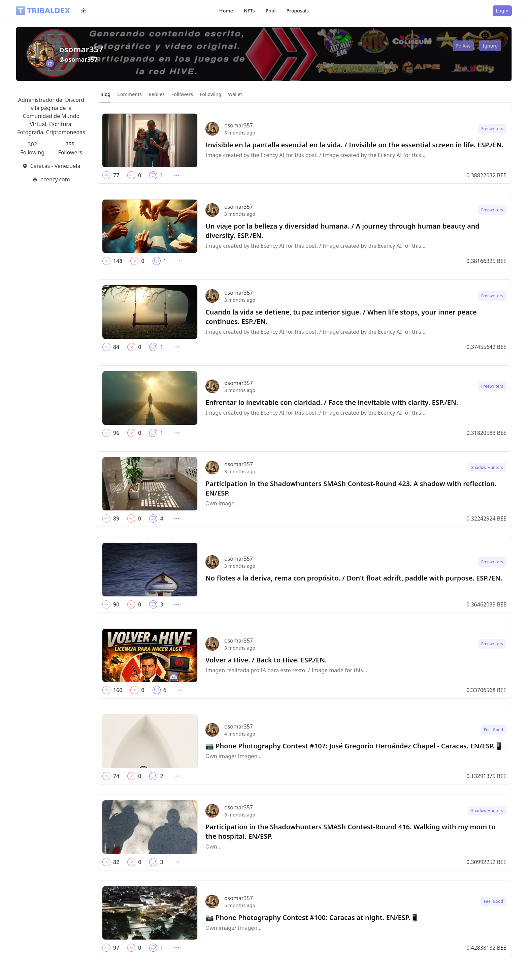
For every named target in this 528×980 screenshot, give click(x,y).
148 (118, 261)
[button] (106, 175)
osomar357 (239, 125)
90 (116, 604)
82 (116, 862)
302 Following (32, 148)
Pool (271, 11)
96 (116, 433)
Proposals (298, 11)
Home (226, 11)
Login (502, 11)
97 (116, 948)
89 (116, 518)
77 (116, 175)
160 (118, 690)
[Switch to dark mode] (84, 11)
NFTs (249, 11)
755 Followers (70, 148)
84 (116, 347)
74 (116, 776)
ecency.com (55, 179)
